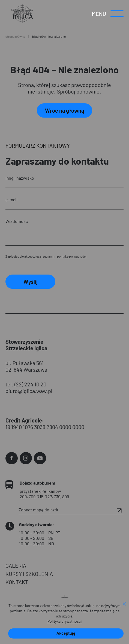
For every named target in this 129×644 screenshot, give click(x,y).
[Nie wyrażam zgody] (124, 604)
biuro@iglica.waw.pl (29, 391)
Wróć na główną (64, 110)
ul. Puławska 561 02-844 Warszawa (26, 366)
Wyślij (31, 282)
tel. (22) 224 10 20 (26, 384)
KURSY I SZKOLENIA (29, 574)
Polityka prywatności (65, 621)
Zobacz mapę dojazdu (71, 510)
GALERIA (16, 566)
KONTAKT (17, 582)
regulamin (48, 256)
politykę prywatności (72, 256)
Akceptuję (66, 633)
